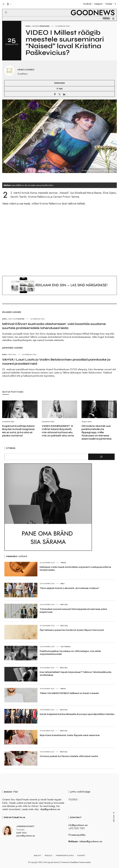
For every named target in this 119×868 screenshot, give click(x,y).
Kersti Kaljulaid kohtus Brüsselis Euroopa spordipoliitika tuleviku (77, 714)
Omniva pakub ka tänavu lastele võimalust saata (69, 756)
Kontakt (81, 855)
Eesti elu (64, 604)
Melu (62, 584)
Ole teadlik (65, 647)
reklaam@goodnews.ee (91, 841)
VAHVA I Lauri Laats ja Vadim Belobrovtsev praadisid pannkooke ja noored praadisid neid (56, 362)
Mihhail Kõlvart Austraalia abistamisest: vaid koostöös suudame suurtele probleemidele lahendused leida (54, 326)
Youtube (109, 4)
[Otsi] (101, 457)
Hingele (36, 26)
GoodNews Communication (81, 862)
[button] (4, 9)
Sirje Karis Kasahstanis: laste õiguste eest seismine (70, 735)
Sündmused (44, 26)
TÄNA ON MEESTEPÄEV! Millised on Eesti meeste (69, 693)
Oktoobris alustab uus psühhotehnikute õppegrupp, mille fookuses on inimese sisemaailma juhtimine (97, 432)
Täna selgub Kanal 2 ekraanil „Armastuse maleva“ (69, 588)
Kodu (28, 26)
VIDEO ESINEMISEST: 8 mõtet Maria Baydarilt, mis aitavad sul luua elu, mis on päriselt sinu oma (58, 431)
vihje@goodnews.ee (50, 809)
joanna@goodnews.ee (26, 836)
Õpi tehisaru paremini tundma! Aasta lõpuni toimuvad (72, 630)
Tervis (63, 563)
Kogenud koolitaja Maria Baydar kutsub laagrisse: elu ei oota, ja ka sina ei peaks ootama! (19, 431)
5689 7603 (21, 833)
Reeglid (48, 855)
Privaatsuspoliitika (77, 835)
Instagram (98, 4)
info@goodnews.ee (78, 825)
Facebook (87, 4)
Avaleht (37, 855)
